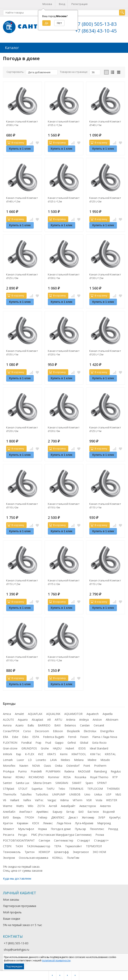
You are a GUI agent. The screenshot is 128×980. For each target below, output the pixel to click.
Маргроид (104, 823)
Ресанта (9, 834)
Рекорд (113, 829)
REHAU (20, 777)
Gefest (72, 742)
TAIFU (50, 788)
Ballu (31, 725)
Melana (79, 759)
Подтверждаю (14, 966)
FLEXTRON (10, 742)
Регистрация (79, 4)
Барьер (57, 811)
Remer (7, 777)
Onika (59, 765)
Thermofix (10, 794)
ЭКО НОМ (99, 852)
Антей (53, 805)
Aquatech (93, 713)
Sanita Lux (23, 782)
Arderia (71, 719)
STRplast (9, 788)
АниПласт (26, 811)
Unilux (98, 794)
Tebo (62, 788)
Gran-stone (10, 748)
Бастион (93, 811)
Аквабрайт (68, 805)
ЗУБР (102, 817)
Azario (20, 725)
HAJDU (57, 748)
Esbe (15, 736)
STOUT (23, 788)
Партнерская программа (20, 905)
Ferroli (72, 736)
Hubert (70, 748)
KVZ (41, 754)
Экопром (9, 857)
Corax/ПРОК (11, 731)
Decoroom (42, 731)
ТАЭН (19, 846)
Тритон (30, 852)
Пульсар (80, 829)
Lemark (8, 759)
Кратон (8, 823)
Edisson (58, 731)
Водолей (109, 811)
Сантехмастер (64, 840)
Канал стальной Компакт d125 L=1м (105, 429)
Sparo (89, 782)
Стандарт (84, 840)
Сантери (44, 840)
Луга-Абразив (84, 823)
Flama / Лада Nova (105, 736)
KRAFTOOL (79, 754)
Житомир (88, 817)
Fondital (26, 742)
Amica (7, 713)
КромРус (115, 817)
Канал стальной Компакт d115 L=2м (64, 582)
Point (87, 765)
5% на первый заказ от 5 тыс (23, 925)
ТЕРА (58, 846)
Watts (20, 805)
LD (30, 759)
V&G (118, 794)
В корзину (16, 142)
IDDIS (82, 748)
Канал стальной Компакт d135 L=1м (22, 352)
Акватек (105, 805)
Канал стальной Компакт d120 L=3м (64, 429)
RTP (115, 777)
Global (84, 742)
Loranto (41, 759)
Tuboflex (26, 794)
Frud (48, 742)
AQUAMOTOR (73, 713)
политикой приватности (56, 960)
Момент (9, 829)
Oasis (47, 765)
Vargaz (52, 800)
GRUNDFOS (29, 748)
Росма (100, 834)
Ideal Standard (99, 748)
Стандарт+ (101, 840)
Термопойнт (74, 846)
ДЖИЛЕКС (58, 817)
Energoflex (107, 731)
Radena (69, 771)
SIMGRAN (62, 782)
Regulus (116, 771)
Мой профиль (12, 912)
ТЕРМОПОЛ (94, 846)
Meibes (65, 759)
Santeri (7, 782)
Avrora (7, 725)
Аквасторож (88, 805)
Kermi (64, 754)
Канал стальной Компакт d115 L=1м (105, 505)
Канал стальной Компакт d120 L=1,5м (105, 352)
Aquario (23, 719)
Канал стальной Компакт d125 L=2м (105, 199)
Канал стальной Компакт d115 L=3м (105, 582)
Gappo (59, 742)
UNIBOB (75, 794)
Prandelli (36, 771)
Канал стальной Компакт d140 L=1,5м (22, 199)
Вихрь (17, 817)
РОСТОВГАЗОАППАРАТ (19, 840)
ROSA (67, 777)
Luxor (20, 759)
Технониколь (12, 852)
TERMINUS (76, 788)
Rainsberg (100, 771)
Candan (85, 725)
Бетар (70, 811)
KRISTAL (110, 754)
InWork (8, 754)
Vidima (64, 800)
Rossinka (80, 777)
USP (109, 794)
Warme (8, 805)
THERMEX (113, 788)
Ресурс (23, 834)
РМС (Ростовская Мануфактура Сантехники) (61, 834)
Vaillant (15, 800)
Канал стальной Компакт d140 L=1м (105, 123)
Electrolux (90, 731)
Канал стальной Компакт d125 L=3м (22, 276)
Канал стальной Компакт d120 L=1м (64, 352)
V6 (5, 800)
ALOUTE (8, 719)
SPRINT (102, 782)
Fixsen (84, 736)
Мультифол (26, 829)
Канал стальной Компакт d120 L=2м (22, 429)
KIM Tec (95, 754)
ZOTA (41, 805)
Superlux (37, 788)
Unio (87, 794)
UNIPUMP (59, 794)
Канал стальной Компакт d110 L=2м (22, 505)
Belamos (70, 725)
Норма (42, 829)
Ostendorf (73, 765)
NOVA (36, 765)
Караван (23, 823)
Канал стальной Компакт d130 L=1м (64, 276)
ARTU (58, 719)
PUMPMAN (53, 771)
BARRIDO (44, 725)
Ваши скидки (12, 918)
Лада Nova (64, 823)
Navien (24, 765)
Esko (25, 736)
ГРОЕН (29, 817)
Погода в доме (61, 829)
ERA (6, 736)
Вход (62, 4)
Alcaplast (38, 719)
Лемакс (48, 823)
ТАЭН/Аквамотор (38, 846)
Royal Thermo (99, 777)
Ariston (97, 719)
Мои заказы (11, 899)
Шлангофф (61, 852)
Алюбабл (9, 811)
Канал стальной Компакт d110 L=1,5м (64, 658)
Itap (19, 754)
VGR (89, 800)
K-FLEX (30, 754)
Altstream (112, 719)
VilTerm (77, 800)
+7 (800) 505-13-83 (96, 24)
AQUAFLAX (35, 713)
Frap (38, 742)
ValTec (39, 800)
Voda (99, 800)
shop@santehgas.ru (16, 949)
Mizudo (105, 759)
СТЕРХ (7, 846)
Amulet (19, 713)
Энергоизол (81, 852)
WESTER (112, 800)
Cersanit (99, 725)
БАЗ (81, 811)
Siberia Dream (42, 782)
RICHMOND (36, 777)
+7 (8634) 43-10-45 (96, 31)
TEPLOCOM (95, 788)
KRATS (52, 754)
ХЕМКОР (44, 852)
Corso (27, 731)
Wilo (31, 805)
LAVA (53, 759)
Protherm (100, 765)
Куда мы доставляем (17, 878)
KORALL (58, 857)
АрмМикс (42, 811)
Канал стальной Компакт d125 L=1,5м (64, 199)
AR (49, 719)
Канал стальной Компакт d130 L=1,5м (105, 276)
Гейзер (43, 817)
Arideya (84, 719)
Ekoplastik (73, 731)
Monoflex (9, 765)
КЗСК (36, 823)
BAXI (57, 725)
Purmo (22, 771)
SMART (77, 782)
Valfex (27, 800)
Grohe (45, 748)
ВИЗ (6, 817)
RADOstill (84, 771)
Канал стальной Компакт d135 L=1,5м (64, 123)
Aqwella (108, 713)
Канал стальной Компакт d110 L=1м (22, 658)
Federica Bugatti (54, 736)
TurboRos (42, 794)
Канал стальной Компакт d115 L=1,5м (22, 582)
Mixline (92, 759)
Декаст (73, 817)
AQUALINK (53, 713)
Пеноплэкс (97, 829)
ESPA (36, 736)
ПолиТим (73, 857)
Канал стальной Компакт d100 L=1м (22, 123)
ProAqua (9, 771)
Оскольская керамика (34, 857)
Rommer (54, 777)
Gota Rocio (99, 742)
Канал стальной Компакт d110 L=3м (64, 505)
